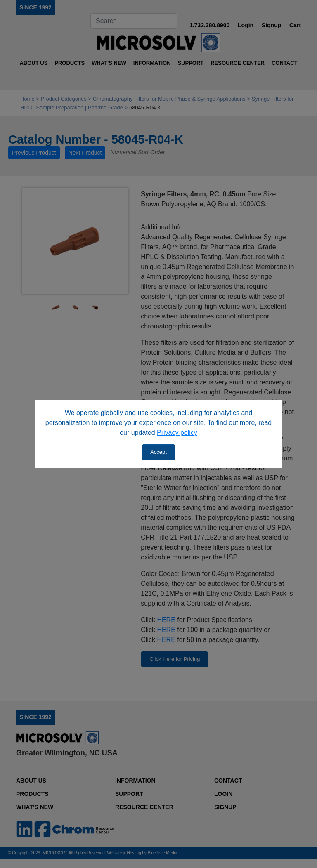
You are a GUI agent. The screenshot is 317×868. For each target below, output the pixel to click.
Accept (158, 452)
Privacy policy (177, 433)
